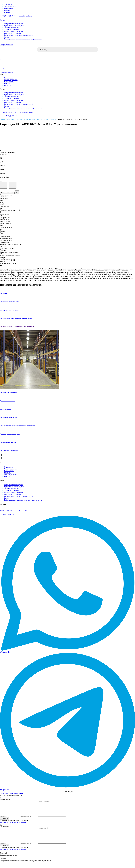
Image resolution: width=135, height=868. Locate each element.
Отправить (4, 822)
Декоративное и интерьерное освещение (19, 35)
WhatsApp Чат (5, 652)
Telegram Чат (5, 790)
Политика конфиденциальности (11, 793)
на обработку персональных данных (13, 825)
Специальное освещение (13, 33)
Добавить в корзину (7, 193)
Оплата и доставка (10, 7)
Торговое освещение (12, 29)
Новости (7, 10)
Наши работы (8, 8)
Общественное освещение (14, 24)
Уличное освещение (11, 27)
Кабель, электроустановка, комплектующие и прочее (23, 39)
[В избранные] (17, 192)
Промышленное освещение (14, 26)
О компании (8, 5)
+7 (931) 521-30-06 (8, 16)
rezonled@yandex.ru (24, 16)
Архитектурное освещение (14, 31)
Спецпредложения (11, 475)
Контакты (7, 12)
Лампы (7, 37)
